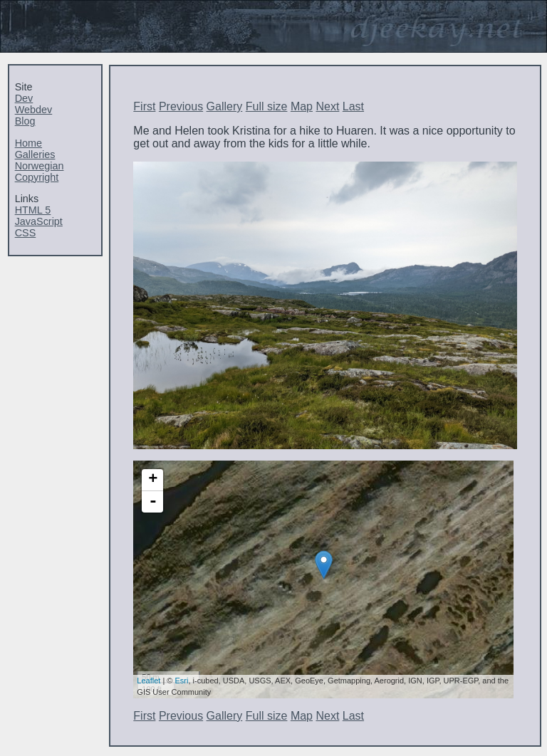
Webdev (34, 110)
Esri (182, 681)
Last (353, 106)
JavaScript (39, 221)
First (144, 106)
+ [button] (153, 480)
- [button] (153, 502)
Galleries (35, 154)
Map (302, 106)
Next (327, 106)
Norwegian (40, 166)
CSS (26, 233)
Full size (267, 106)
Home (28, 143)
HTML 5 (33, 210)
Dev (24, 98)
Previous (181, 106)
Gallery (225, 106)
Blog (25, 121)
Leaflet (149, 681)
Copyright (37, 177)
